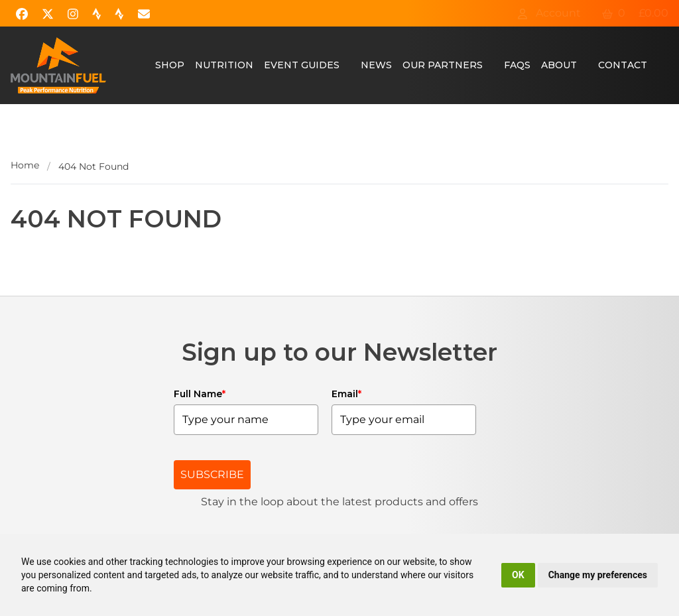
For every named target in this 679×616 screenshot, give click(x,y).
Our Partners (443, 65)
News (376, 65)
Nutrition (224, 65)
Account (549, 13)
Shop (170, 65)
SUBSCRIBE (212, 474)
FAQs (517, 65)
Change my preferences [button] (598, 575)
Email (346, 394)
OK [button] (518, 575)
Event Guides (302, 65)
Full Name (200, 394)
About (559, 65)
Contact (623, 65)
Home (25, 165)
